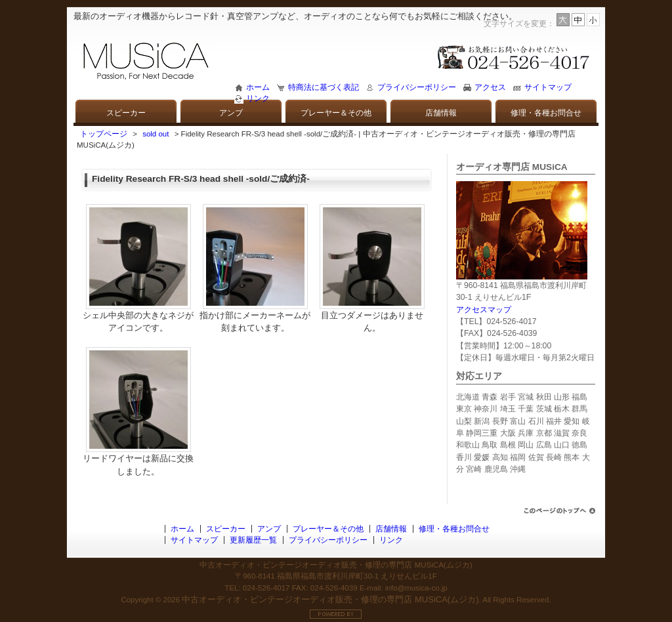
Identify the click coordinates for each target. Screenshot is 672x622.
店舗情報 (441, 113)
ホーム (258, 87)
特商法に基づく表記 (324, 87)
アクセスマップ (484, 310)
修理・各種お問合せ (546, 113)
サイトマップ (548, 87)
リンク (258, 98)
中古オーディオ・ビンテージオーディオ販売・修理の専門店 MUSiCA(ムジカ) (330, 599)
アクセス (490, 87)
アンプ (231, 113)
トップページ (104, 134)
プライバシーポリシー (417, 87)
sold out (156, 134)
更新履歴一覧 (253, 540)
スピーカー (126, 113)
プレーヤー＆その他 (336, 113)
